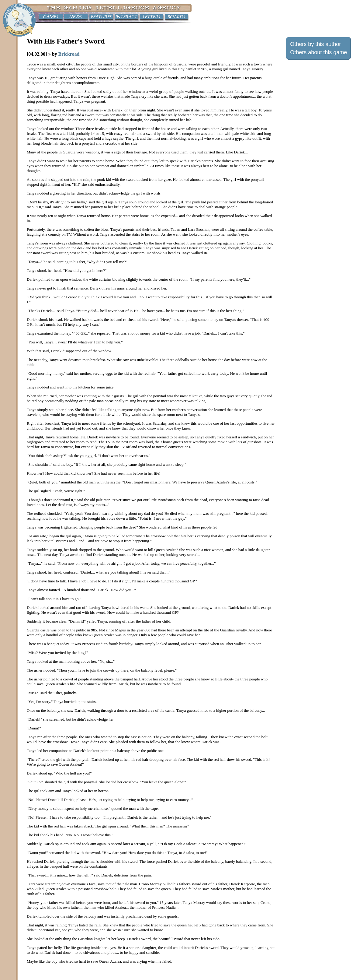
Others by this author (315, 44)
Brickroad (69, 54)
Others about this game (318, 52)
